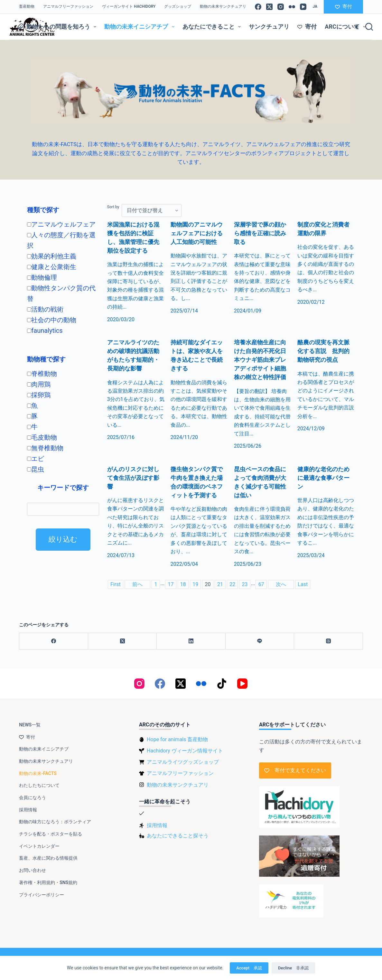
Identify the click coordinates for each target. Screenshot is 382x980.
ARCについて (346, 27)
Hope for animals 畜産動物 (177, 739)
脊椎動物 (42, 374)
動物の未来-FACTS (38, 773)
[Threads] (328, 641)
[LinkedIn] (191, 641)
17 (171, 584)
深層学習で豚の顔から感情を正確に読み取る (260, 234)
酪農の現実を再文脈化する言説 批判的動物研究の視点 (323, 351)
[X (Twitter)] (269, 7)
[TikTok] (222, 684)
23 (245, 584)
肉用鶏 (39, 384)
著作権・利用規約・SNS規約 (48, 882)
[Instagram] (281, 7)
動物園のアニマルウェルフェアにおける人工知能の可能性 (197, 234)
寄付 (344, 6)
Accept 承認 (249, 968)
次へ (281, 584)
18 (183, 584)
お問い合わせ (33, 870)
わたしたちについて (39, 785)
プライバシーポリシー (42, 895)
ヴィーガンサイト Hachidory (129, 6)
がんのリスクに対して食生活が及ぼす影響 (133, 478)
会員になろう (33, 798)
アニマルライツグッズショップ (183, 762)
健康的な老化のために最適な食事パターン (323, 478)
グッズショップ (178, 6)
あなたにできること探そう (178, 836)
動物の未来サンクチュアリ (223, 6)
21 (220, 584)
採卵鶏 (39, 395)
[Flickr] (292, 7)
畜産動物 (27, 6)
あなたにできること (213, 27)
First (116, 584)
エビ (36, 459)
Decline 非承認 (293, 968)
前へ (137, 584)
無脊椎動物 (45, 448)
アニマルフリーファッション (68, 6)
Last (303, 584)
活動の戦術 (45, 309)
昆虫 (36, 469)
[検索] (369, 27)
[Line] (260, 641)
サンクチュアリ (269, 27)
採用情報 (28, 810)
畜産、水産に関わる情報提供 (48, 858)
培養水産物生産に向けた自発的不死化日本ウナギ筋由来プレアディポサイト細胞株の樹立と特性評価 (260, 360)
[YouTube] (303, 7)
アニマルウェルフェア (61, 224)
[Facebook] (258, 7)
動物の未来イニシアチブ (141, 27)
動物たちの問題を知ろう (58, 27)
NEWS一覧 (30, 725)
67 (261, 584)
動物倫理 (42, 277)
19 (195, 584)
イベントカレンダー (39, 846)
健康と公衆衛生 (52, 267)
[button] (315, 7)
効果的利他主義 (52, 256)
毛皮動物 (42, 437)
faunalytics (45, 331)
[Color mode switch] (356, 27)
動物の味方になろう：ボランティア (55, 822)
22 (232, 584)
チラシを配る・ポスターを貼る (51, 834)
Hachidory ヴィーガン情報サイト (185, 751)
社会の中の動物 (52, 320)
